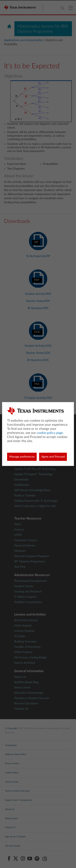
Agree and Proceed (53, 457)
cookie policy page (50, 433)
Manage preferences (22, 457)
